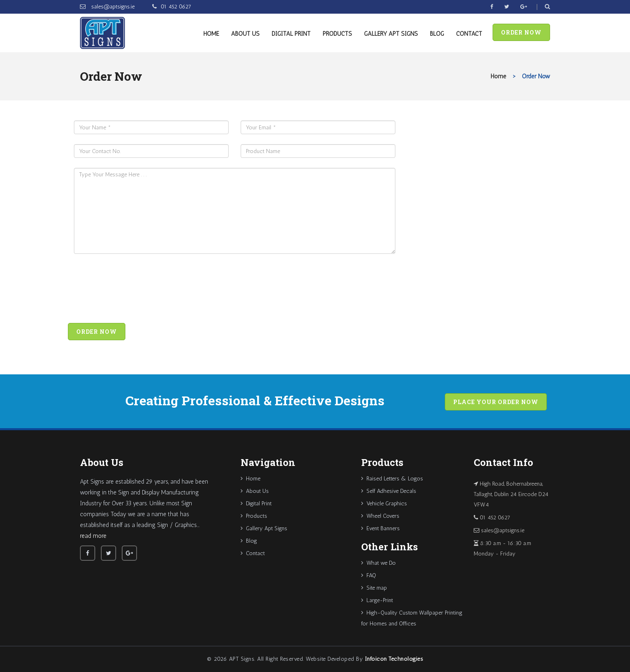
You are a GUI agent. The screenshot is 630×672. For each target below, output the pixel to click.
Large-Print (377, 600)
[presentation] (135, 290)
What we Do (378, 563)
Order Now (521, 32)
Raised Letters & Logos (392, 479)
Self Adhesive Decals (389, 491)
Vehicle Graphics (384, 503)
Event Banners (380, 528)
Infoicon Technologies (394, 659)
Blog (437, 34)
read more (93, 536)
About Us (245, 34)
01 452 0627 (176, 7)
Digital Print (291, 34)
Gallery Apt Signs (391, 34)
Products (337, 34)
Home (211, 34)
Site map (374, 588)
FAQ (369, 575)
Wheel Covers (380, 516)
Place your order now (496, 402)
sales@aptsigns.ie (112, 7)
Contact (469, 34)
